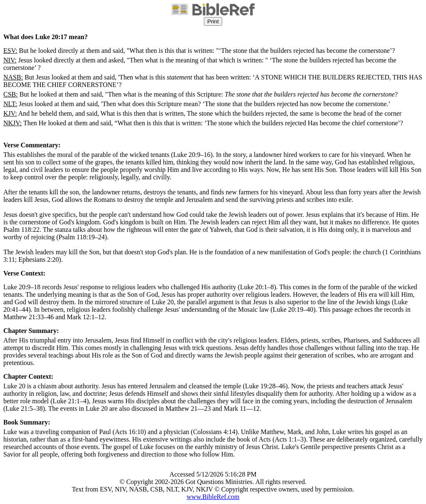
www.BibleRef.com (213, 497)
